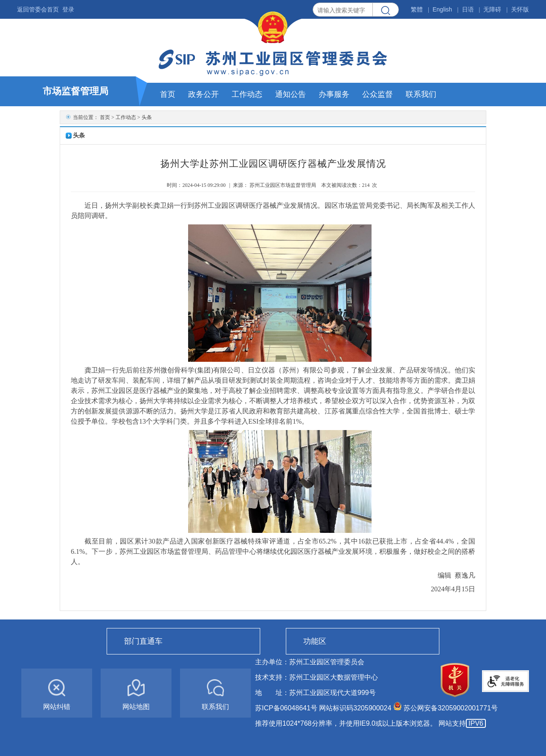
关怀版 (520, 9)
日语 (468, 9)
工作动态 (126, 117)
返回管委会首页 (38, 9)
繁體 (417, 9)
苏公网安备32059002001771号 (451, 708)
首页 (105, 117)
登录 (68, 9)
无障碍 (492, 9)
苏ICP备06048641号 (286, 708)
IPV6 (476, 723)
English (442, 9)
